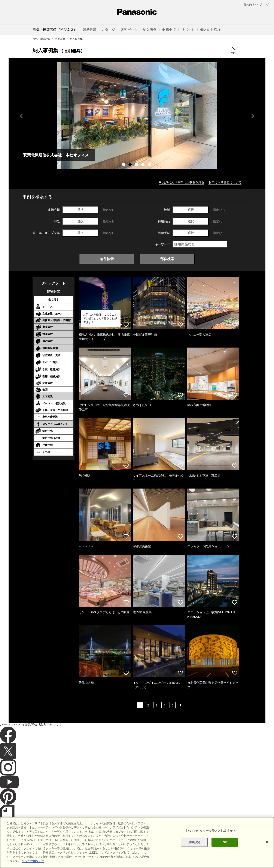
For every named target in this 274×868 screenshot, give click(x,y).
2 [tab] (131, 165)
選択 (80, 210)
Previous (21, 116)
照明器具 (60, 39)
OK (225, 842)
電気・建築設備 (42, 39)
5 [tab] (150, 165)
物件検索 (107, 259)
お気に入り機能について (225, 182)
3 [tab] (137, 165)
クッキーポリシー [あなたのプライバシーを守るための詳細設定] (33, 861)
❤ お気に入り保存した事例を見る (182, 182)
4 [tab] (143, 165)
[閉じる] (267, 842)
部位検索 (167, 259)
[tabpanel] (137, 116)
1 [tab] (124, 165)
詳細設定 (194, 842)
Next (253, 116)
